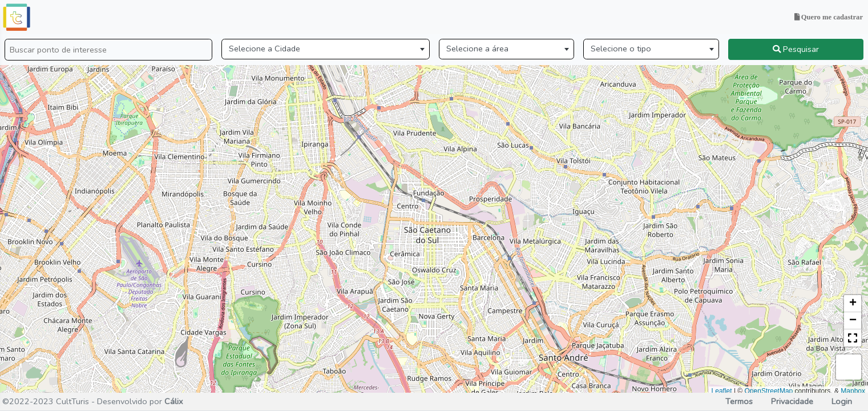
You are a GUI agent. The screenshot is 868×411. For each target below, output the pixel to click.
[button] (853, 338)
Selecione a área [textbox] (477, 49)
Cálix (174, 401)
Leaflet (722, 391)
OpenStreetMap (769, 391)
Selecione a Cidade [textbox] (265, 49)
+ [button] (853, 304)
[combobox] (325, 49)
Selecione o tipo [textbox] (621, 49)
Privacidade (792, 401)
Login (841, 401)
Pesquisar (796, 49)
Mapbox (853, 391)
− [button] (853, 321)
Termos (739, 401)
